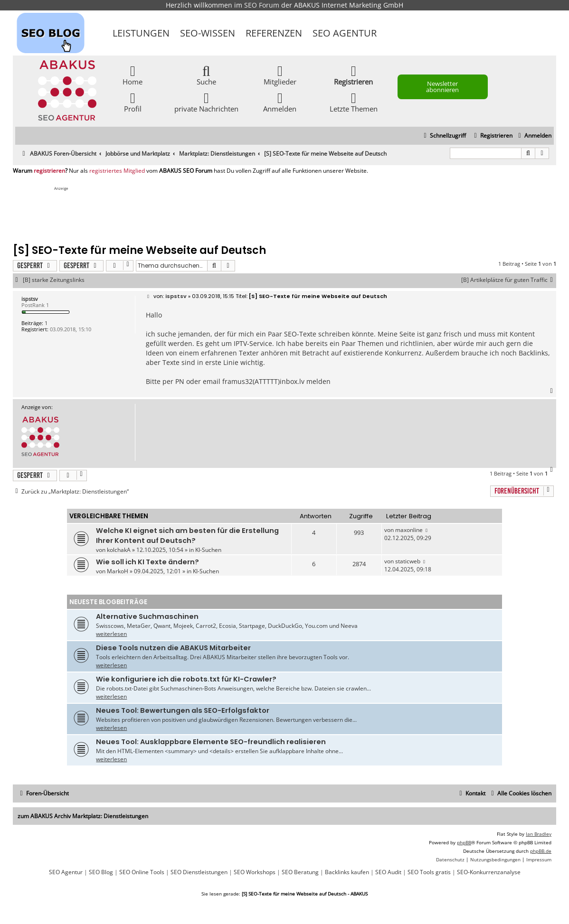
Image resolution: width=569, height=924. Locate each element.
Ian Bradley (539, 834)
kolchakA (119, 550)
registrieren (49, 171)
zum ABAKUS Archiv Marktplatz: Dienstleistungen (83, 816)
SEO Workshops (255, 872)
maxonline (409, 530)
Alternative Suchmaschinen (147, 616)
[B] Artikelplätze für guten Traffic (509, 280)
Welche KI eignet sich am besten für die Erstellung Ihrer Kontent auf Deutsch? (187, 536)
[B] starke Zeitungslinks (54, 280)
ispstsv (30, 299)
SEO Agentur (345, 33)
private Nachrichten (206, 102)
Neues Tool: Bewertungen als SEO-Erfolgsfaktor (183, 710)
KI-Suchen (208, 550)
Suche (206, 75)
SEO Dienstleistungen (199, 872)
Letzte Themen (354, 102)
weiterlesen (111, 634)
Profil (133, 102)
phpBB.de (541, 851)
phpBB (464, 842)
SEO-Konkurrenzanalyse (489, 872)
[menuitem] (534, 136)
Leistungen (141, 33)
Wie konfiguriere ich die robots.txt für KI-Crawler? (186, 679)
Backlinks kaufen (347, 872)
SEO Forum (262, 5)
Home (133, 75)
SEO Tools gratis (429, 872)
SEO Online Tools (142, 872)
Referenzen (274, 33)
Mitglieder (280, 75)
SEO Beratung (300, 872)
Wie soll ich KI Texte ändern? (147, 562)
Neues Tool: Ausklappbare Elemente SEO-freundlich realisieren (211, 742)
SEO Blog (101, 872)
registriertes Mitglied (117, 171)
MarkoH (118, 571)
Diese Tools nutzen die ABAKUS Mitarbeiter (173, 648)
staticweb (408, 561)
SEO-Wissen (208, 33)
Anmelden (280, 102)
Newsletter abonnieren (442, 87)
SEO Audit (388, 872)
